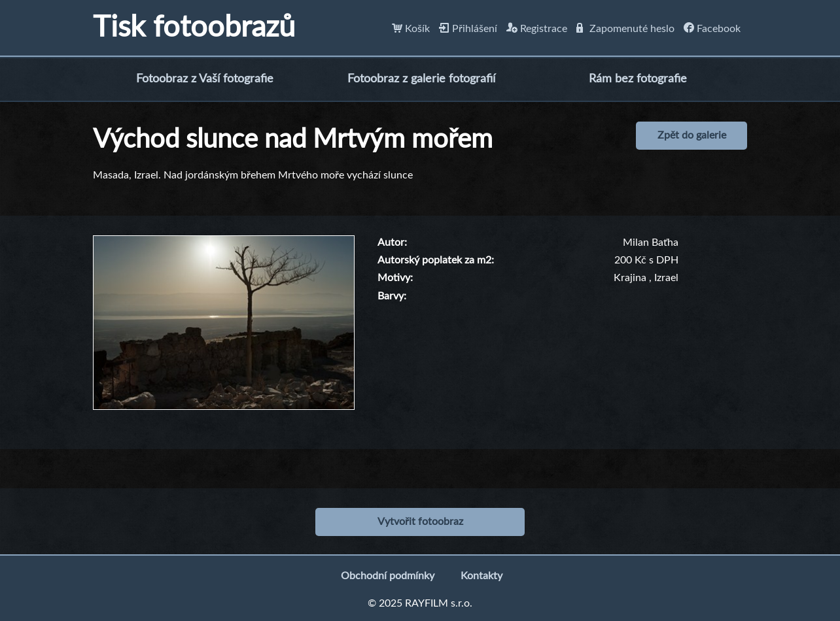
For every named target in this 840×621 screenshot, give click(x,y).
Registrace (537, 29)
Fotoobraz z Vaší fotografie (205, 79)
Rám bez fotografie (638, 79)
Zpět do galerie (692, 135)
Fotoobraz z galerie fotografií (421, 79)
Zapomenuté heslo (625, 29)
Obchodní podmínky (388, 576)
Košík (411, 29)
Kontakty (481, 576)
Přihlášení (468, 29)
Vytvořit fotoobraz (420, 522)
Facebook (712, 29)
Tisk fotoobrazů (194, 28)
